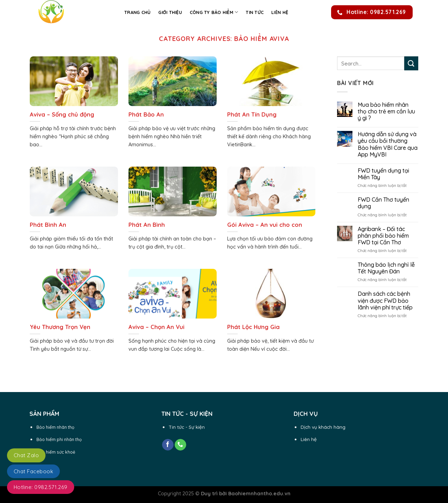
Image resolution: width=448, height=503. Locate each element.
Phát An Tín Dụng (252, 114)
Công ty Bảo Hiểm (214, 12)
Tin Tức (255, 12)
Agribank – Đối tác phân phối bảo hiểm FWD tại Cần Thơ (383, 236)
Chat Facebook (33, 471)
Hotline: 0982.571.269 (41, 487)
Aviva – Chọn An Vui (156, 327)
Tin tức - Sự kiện (187, 427)
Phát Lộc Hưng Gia (253, 327)
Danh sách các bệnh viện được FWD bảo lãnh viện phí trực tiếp (385, 301)
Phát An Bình (147, 225)
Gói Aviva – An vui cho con (265, 225)
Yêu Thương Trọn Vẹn (60, 327)
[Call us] (180, 445)
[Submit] (411, 63)
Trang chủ (137, 12)
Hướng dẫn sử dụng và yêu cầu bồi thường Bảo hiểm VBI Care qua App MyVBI (388, 144)
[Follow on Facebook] (168, 445)
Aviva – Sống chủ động (62, 114)
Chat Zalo (26, 455)
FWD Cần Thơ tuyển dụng (383, 203)
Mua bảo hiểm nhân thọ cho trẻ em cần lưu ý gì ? (386, 111)
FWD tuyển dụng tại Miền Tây (383, 174)
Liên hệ (280, 12)
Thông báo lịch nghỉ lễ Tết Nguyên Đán (386, 268)
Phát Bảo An (146, 114)
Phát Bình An (48, 225)
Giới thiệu (170, 12)
